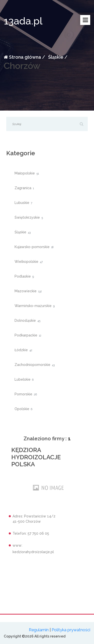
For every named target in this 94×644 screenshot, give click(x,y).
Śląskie (55, 57)
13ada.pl (23, 21)
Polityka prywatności (71, 630)
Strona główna (22, 57)
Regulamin (39, 630)
